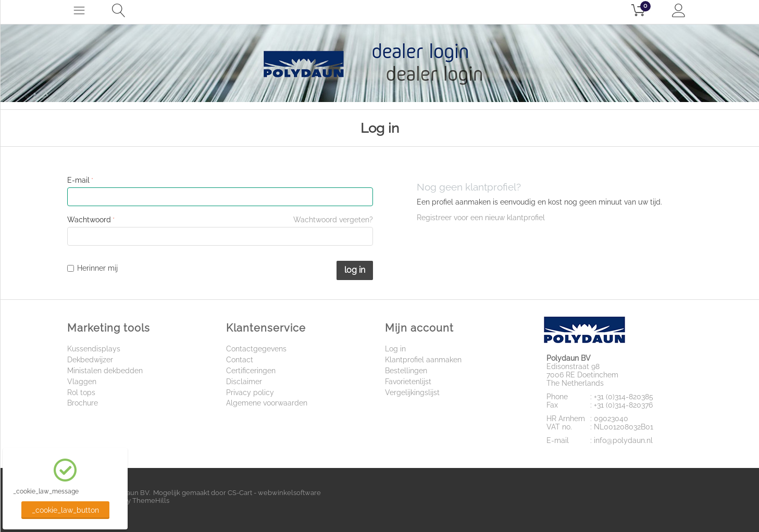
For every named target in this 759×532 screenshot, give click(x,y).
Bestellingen (406, 371)
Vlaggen (82, 382)
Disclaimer (244, 382)
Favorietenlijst (408, 382)
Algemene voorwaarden (267, 403)
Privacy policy (250, 392)
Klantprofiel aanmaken (423, 360)
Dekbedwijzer (90, 360)
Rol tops (81, 392)
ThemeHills (151, 501)
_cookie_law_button (65, 510)
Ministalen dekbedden (105, 371)
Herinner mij (92, 268)
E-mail (78, 180)
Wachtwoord (89, 220)
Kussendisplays (94, 349)
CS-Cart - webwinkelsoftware (274, 493)
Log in (355, 270)
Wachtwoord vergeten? (333, 220)
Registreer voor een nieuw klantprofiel (481, 218)
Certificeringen (251, 371)
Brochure (83, 403)
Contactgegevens (256, 349)
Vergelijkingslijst (412, 392)
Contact (240, 360)
